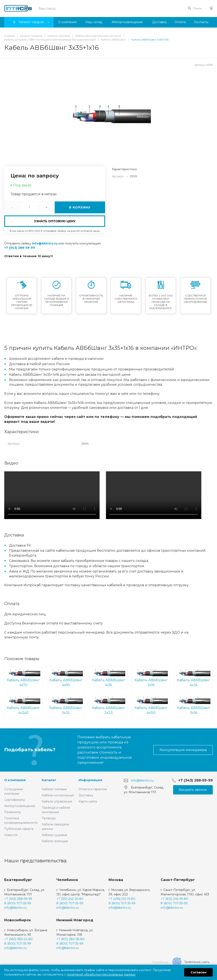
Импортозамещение (20, 806)
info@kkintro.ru (45, 243)
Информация (90, 780)
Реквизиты (13, 812)
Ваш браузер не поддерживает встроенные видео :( (52, 495)
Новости (11, 835)
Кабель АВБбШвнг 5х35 (66, 706)
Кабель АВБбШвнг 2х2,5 (109, 706)
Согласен (198, 972)
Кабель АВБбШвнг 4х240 (23, 706)
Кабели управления (57, 801)
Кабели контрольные (58, 795)
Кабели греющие (55, 841)
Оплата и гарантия (93, 789)
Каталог (49, 780)
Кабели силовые (54, 789)
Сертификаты (15, 800)
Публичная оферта (19, 829)
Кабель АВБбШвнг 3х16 (151, 678)
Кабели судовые (54, 835)
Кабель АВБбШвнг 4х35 (194, 678)
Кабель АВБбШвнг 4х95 (66, 678)
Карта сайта (88, 801)
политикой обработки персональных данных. (101, 974)
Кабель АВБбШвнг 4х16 (109, 678)
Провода (49, 818)
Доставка (86, 795)
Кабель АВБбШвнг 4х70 (23, 678)
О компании (15, 780)
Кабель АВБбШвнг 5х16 (194, 706)
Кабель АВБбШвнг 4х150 (151, 706)
